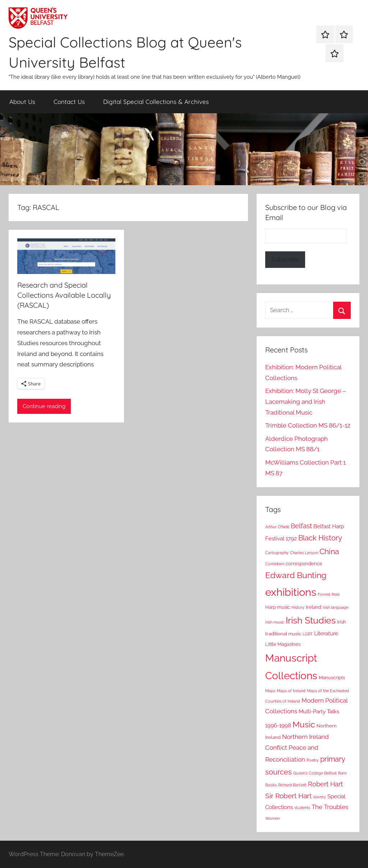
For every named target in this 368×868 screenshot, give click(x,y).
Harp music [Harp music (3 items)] (278, 607)
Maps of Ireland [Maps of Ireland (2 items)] (291, 691)
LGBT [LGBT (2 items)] (308, 634)
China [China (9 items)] (329, 551)
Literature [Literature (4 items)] (326, 634)
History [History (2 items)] (298, 607)
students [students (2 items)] (302, 808)
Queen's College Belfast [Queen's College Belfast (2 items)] (315, 773)
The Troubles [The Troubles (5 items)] (330, 807)
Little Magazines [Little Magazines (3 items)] (283, 644)
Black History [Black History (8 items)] (320, 538)
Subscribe (285, 259)
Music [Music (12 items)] (304, 724)
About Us (22, 102)
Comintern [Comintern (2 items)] (275, 564)
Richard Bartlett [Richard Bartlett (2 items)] (292, 785)
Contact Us (69, 102)
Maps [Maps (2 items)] (270, 691)
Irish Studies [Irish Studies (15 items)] (311, 620)
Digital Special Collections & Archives (156, 102)
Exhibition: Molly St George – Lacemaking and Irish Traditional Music (306, 402)
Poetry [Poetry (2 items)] (313, 760)
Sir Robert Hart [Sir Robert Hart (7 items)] (288, 796)
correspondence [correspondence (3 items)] (304, 564)
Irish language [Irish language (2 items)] (335, 607)
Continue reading (44, 406)
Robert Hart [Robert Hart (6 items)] (325, 784)
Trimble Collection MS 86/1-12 (308, 425)
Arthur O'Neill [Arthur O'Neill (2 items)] (277, 527)
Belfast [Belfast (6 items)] (301, 526)
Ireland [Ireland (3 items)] (314, 607)
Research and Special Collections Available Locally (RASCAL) (64, 295)
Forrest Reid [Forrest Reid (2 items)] (329, 594)
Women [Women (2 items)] (272, 818)
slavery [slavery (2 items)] (319, 797)
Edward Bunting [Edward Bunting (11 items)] (296, 575)
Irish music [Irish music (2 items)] (275, 622)
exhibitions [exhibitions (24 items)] (291, 592)
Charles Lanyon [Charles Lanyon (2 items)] (304, 553)
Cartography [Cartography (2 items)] (277, 553)
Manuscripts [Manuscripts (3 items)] (332, 678)
